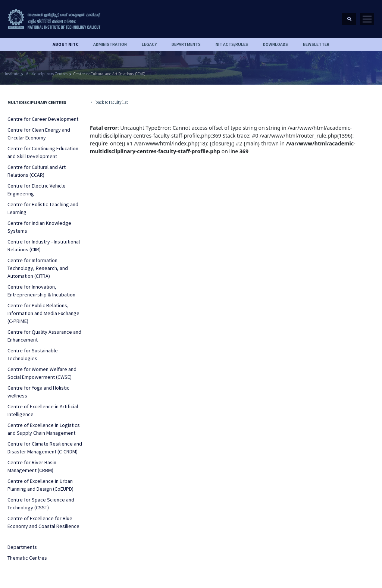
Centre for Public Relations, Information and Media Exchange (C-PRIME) (43, 313)
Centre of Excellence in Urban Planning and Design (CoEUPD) (40, 485)
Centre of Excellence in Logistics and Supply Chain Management (44, 429)
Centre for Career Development (43, 119)
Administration (110, 44)
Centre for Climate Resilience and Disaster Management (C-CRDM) (45, 448)
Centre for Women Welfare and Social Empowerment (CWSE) (42, 373)
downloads (275, 44)
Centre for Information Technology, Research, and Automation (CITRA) (38, 268)
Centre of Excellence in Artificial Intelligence (43, 410)
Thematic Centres (27, 558)
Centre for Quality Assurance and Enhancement (44, 336)
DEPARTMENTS (186, 44)
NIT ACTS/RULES (232, 44)
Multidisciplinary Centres (46, 74)
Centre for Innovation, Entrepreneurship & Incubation (41, 291)
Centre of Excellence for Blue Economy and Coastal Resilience (43, 522)
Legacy (149, 44)
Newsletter (316, 44)
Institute (12, 74)
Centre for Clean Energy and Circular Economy (39, 134)
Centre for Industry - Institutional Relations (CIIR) (44, 246)
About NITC (65, 44)
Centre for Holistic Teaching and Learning (43, 208)
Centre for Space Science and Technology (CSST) (41, 504)
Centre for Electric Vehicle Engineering (37, 190)
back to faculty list (109, 103)
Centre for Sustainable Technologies (33, 354)
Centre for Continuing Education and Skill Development (43, 152)
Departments (22, 547)
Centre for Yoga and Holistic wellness (38, 392)
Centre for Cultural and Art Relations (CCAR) (109, 74)
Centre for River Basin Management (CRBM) (32, 466)
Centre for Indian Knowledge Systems (39, 227)
